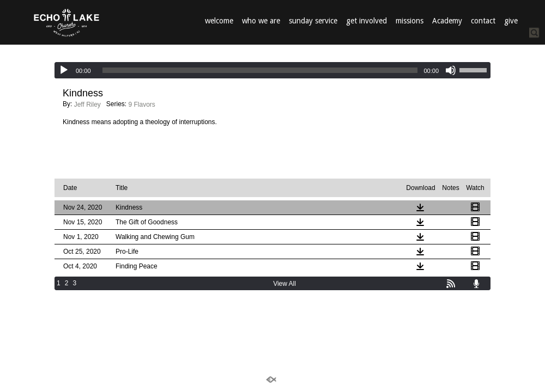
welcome (219, 21)
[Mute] (451, 70)
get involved (367, 21)
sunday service (313, 21)
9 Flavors (142, 105)
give (511, 21)
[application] (272, 70)
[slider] (260, 70)
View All (284, 284)
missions (410, 21)
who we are (261, 21)
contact (483, 21)
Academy (447, 21)
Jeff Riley (87, 105)
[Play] (64, 70)
